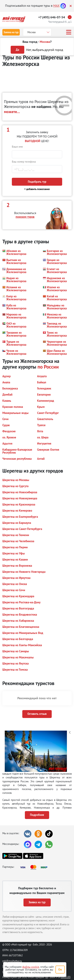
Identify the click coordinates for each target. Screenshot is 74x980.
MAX (56, 6)
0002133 (66, 977)
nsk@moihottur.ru (12, 961)
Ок (60, 969)
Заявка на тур (11, 32)
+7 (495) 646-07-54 (52, 17)
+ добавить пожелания (37, 189)
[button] (14, 252)
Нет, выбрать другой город (45, 50)
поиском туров (25, 217)
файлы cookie (31, 967)
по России (48, 367)
